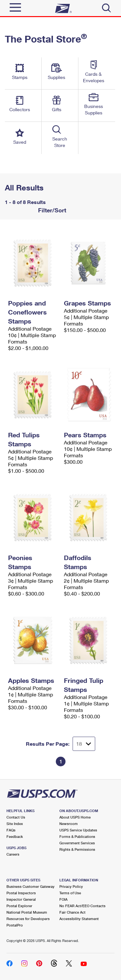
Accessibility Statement (79, 919)
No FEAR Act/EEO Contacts (82, 906)
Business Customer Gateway (30, 886)
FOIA (63, 899)
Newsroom (69, 824)
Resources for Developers (28, 919)
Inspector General (21, 899)
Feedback (15, 836)
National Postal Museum (27, 912)
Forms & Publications (77, 836)
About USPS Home (75, 817)
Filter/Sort (51, 210)
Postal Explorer (19, 906)
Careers (13, 854)
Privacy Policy (71, 886)
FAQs (11, 830)
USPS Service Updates (78, 830)
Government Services (77, 843)
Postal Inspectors (21, 893)
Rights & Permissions (77, 849)
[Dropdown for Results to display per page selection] (84, 744)
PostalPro (15, 925)
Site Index (15, 824)
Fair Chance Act (72, 912)
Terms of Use (70, 893)
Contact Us (16, 817)
